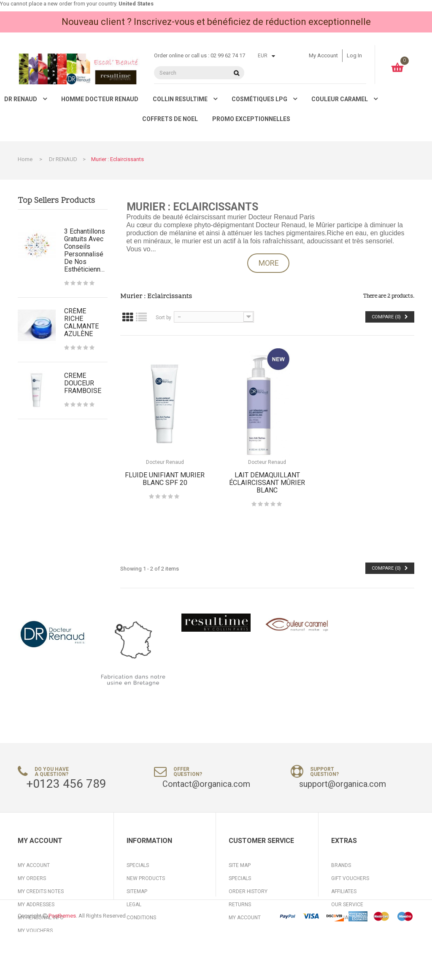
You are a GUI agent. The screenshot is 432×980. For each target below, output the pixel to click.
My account (323, 55)
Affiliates (344, 891)
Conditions (141, 918)
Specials (138, 865)
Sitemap (137, 891)
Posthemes (62, 964)
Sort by (163, 318)
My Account (245, 918)
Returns (240, 905)
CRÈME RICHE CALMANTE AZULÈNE (81, 323)
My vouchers (35, 931)
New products (146, 878)
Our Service (347, 905)
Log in (354, 55)
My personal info (41, 918)
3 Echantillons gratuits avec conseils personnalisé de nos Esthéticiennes (85, 250)
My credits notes (41, 891)
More (269, 263)
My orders (32, 878)
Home (25, 159)
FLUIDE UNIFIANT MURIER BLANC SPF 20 (165, 479)
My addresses (36, 905)
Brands (341, 865)
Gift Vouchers (350, 878)
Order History (248, 891)
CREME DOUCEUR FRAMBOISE (83, 383)
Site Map (240, 865)
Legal (134, 905)
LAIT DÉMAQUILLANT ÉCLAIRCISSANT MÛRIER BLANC (267, 483)
